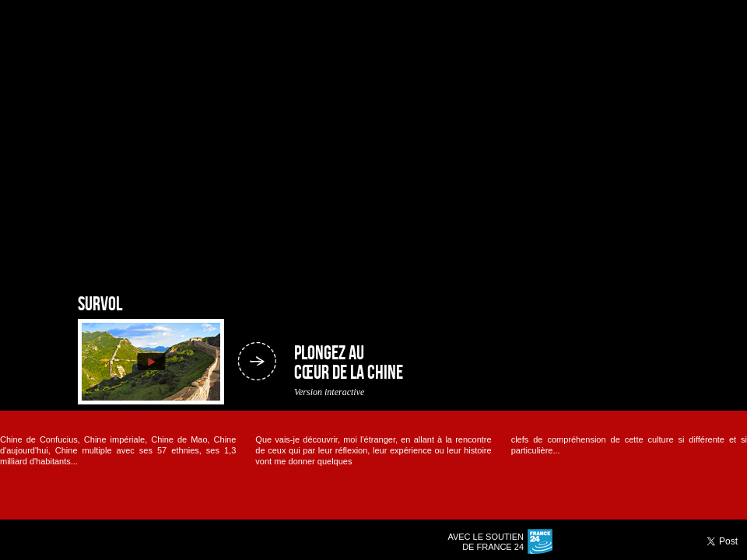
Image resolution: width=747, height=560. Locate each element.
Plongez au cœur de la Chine (349, 364)
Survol (100, 305)
